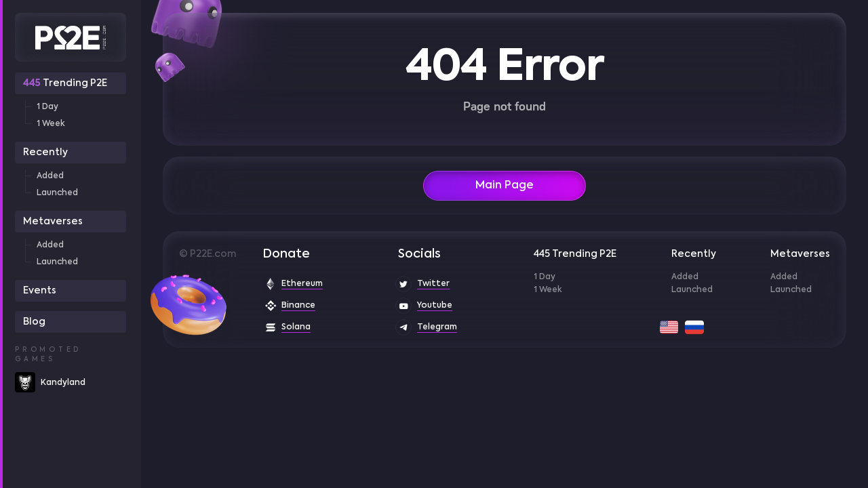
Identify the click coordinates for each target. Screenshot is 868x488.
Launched (57, 193)
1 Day (47, 107)
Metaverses (53, 222)
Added (50, 176)
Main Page (505, 186)
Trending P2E (65, 83)
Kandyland (63, 383)
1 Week (51, 124)
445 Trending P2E (575, 254)
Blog (34, 322)
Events (40, 291)
